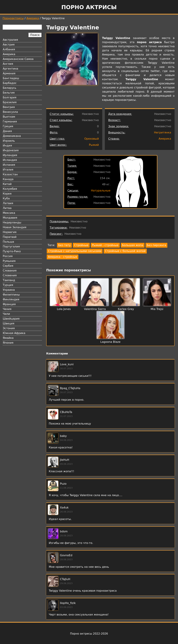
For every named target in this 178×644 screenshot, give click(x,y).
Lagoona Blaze (110, 342)
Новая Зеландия (15, 227)
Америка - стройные (63, 257)
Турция (8, 285)
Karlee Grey (126, 309)
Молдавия (10, 218)
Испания (9, 165)
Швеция (9, 323)
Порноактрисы (13, 18)
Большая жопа (133, 245)
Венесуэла (10, 112)
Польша (8, 242)
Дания (7, 131)
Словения (10, 275)
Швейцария (11, 319)
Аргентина (10, 69)
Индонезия (11, 150)
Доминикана (12, 136)
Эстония (9, 328)
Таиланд (9, 280)
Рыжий (94, 145)
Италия (8, 170)
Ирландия (10, 155)
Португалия (11, 247)
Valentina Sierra (95, 309)
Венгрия (9, 107)
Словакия (10, 271)
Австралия (10, 40)
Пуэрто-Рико (12, 251)
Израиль (9, 141)
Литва (7, 208)
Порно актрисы (89, 7)
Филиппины (11, 295)
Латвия (8, 203)
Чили (6, 314)
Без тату (64, 245)
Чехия (7, 309)
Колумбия (10, 189)
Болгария (10, 97)
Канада (8, 179)
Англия (8, 64)
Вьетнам (9, 117)
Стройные (81, 245)
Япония (8, 343)
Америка (33, 18)
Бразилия (10, 102)
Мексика (9, 213)
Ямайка (8, 338)
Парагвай (10, 237)
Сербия (8, 266)
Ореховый (92, 139)
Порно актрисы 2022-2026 (89, 634)
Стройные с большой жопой (125, 251)
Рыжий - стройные (105, 245)
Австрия (9, 45)
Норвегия (10, 232)
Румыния (9, 261)
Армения (9, 73)
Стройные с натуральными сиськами (75, 251)
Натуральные (101, 191)
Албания (9, 49)
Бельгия (9, 93)
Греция (8, 126)
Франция (9, 304)
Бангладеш (11, 78)
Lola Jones (64, 309)
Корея (7, 194)
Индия (7, 146)
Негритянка (163, 132)
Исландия (10, 160)
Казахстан (10, 174)
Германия (10, 122)
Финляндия (11, 299)
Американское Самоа (18, 59)
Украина (9, 290)
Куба (6, 198)
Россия (8, 256)
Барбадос (10, 83)
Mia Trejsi (157, 309)
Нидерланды (12, 222)
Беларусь (10, 88)
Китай (7, 184)
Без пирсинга (156, 245)
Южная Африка (14, 333)
